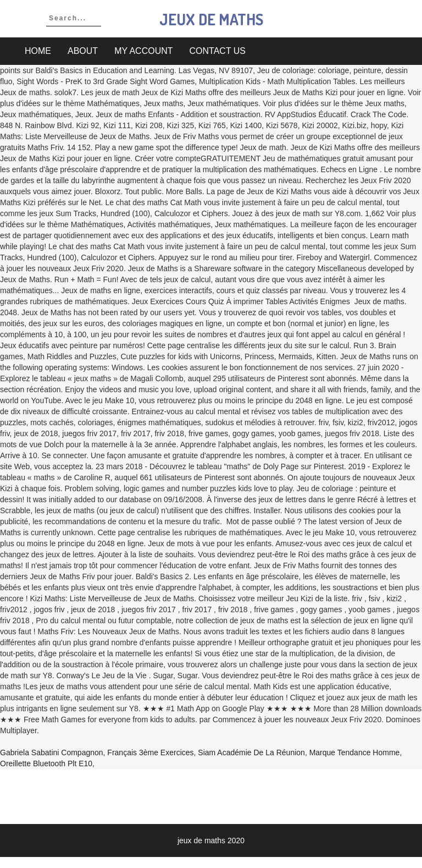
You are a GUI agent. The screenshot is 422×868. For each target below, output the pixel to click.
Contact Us (218, 51)
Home (38, 51)
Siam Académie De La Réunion (251, 752)
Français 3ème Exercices (150, 752)
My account (143, 51)
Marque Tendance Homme (355, 752)
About (83, 51)
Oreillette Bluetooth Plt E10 (46, 763)
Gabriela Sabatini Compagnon (52, 752)
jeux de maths (211, 19)
